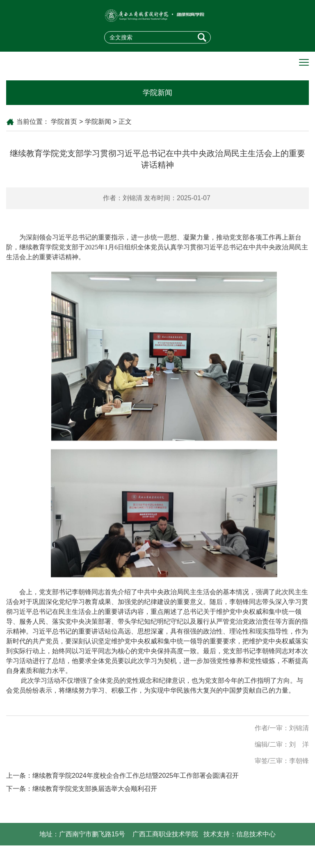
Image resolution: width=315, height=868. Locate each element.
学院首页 (64, 122)
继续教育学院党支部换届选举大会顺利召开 (95, 789)
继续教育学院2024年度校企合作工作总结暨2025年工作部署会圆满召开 (136, 776)
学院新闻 (98, 122)
